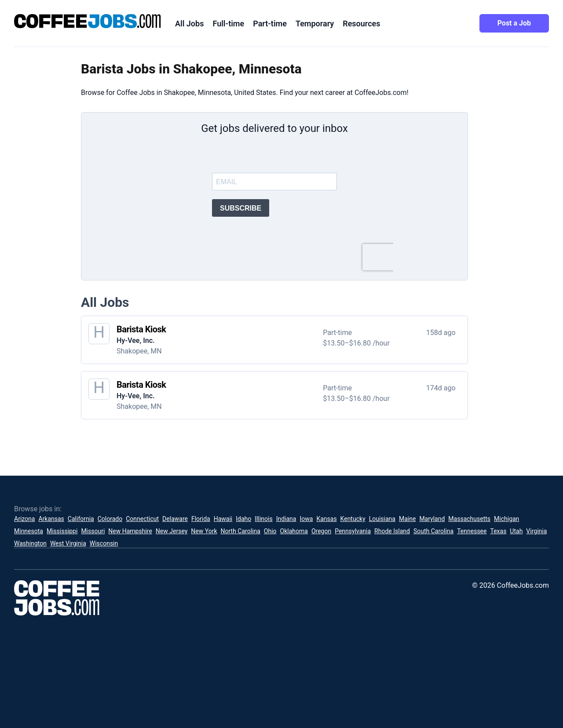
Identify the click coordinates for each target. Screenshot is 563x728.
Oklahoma (294, 531)
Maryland (432, 519)
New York (204, 531)
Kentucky (353, 519)
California (81, 519)
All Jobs (189, 24)
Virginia (536, 531)
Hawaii (223, 519)
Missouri (93, 531)
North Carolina (241, 531)
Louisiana (382, 519)
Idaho (243, 519)
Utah (516, 531)
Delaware (175, 519)
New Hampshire (130, 531)
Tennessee (472, 531)
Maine (407, 519)
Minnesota (29, 531)
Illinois (263, 519)
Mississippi (62, 531)
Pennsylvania (353, 531)
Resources (361, 24)
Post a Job (514, 23)
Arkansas (51, 519)
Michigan (506, 519)
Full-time (228, 24)
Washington (30, 543)
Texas (498, 531)
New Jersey (172, 531)
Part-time (270, 24)
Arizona (24, 519)
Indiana (286, 519)
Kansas (326, 519)
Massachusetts (469, 519)
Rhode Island (392, 531)
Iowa (306, 519)
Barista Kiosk (141, 329)
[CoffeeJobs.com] (88, 21)
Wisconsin (104, 543)
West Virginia (68, 543)
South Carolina (433, 531)
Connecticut (142, 519)
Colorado (110, 519)
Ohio (270, 531)
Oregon (321, 531)
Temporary (315, 24)
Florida (201, 519)
